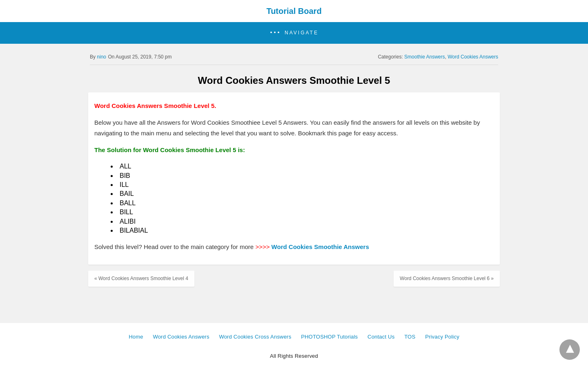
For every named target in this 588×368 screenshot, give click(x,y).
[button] (294, 33)
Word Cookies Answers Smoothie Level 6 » (447, 278)
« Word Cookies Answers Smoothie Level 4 (141, 278)
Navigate (302, 33)
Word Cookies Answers (473, 57)
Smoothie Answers (424, 57)
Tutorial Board (294, 11)
